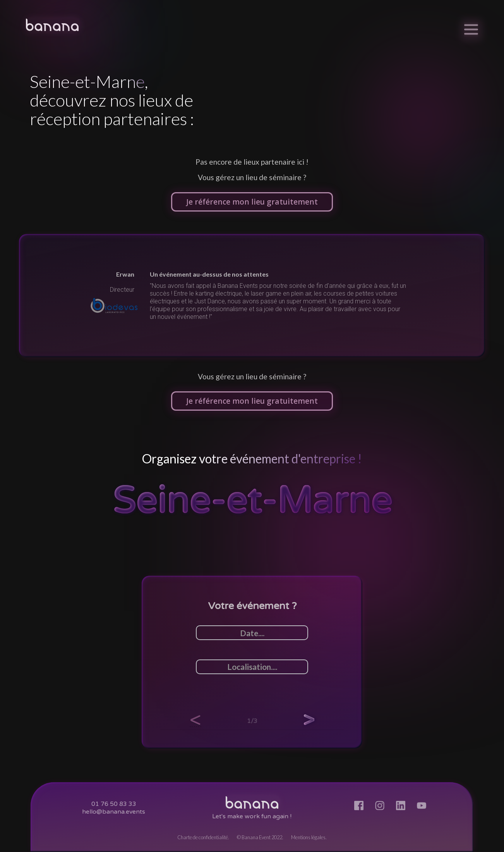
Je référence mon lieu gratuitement (252, 202)
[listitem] (252, 296)
